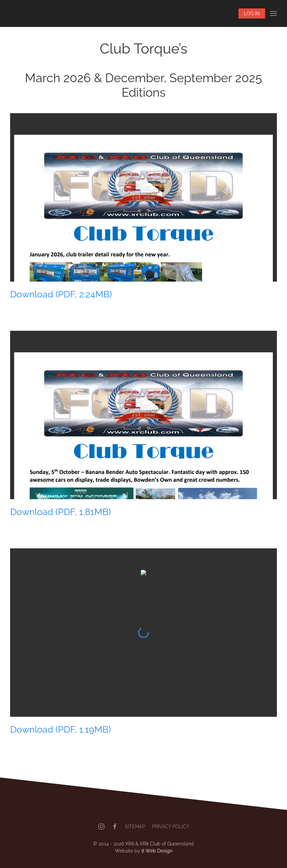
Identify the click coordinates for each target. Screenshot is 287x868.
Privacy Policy (171, 827)
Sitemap (135, 827)
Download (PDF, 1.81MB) (60, 512)
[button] (274, 13)
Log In (252, 13)
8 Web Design (157, 851)
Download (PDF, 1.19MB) (60, 729)
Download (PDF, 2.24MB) (61, 294)
